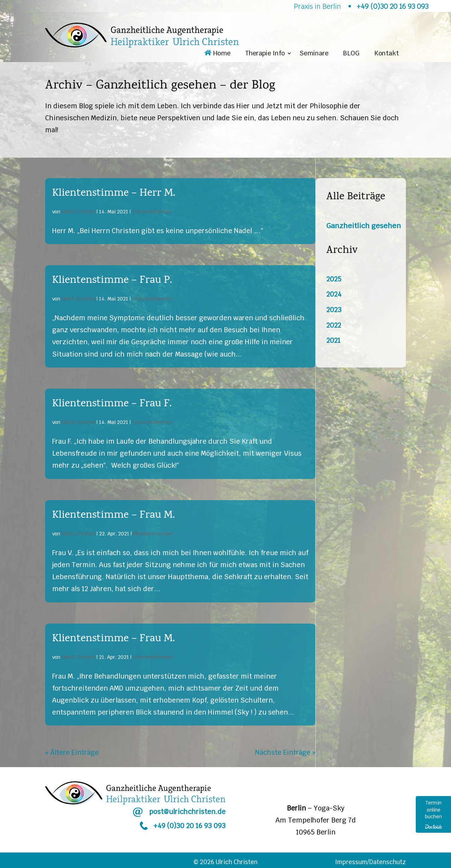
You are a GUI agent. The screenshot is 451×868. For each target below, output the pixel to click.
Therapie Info (265, 54)
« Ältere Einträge (72, 752)
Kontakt (387, 54)
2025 (334, 279)
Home (217, 54)
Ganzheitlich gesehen (364, 226)
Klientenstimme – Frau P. (112, 281)
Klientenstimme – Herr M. (114, 194)
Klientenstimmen (152, 212)
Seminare (314, 54)
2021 (333, 341)
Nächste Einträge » (285, 752)
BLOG (351, 54)
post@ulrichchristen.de (187, 812)
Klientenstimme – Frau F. (112, 404)
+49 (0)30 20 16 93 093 (189, 826)
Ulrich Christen (78, 212)
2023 (334, 310)
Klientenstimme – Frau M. (113, 516)
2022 (334, 325)
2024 (334, 294)
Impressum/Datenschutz (370, 862)
